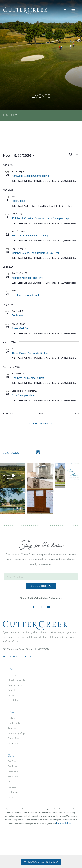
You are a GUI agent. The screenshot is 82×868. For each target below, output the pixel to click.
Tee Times (13, 763)
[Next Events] (76, 415)
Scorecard (13, 778)
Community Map (16, 735)
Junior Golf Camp (22, 330)
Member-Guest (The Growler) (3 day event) (36, 255)
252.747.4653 (10, 658)
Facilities (12, 788)
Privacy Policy (63, 825)
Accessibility (20, 850)
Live (11, 671)
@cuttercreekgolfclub (11, 455)
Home (6, 117)
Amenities (13, 691)
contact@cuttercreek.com (35, 658)
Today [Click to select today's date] (41, 415)
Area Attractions (16, 686)
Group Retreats (15, 740)
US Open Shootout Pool (25, 297)
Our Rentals (14, 725)
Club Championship (23, 397)
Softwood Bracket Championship (30, 237)
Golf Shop (13, 793)
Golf (11, 757)
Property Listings (16, 676)
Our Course (14, 773)
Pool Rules (13, 702)
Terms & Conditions (57, 850)
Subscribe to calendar (39, 425)
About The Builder (17, 681)
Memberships (14, 783)
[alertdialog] (41, 861)
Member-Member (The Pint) (27, 279)
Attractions (13, 745)
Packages (12, 720)
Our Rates (13, 768)
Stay (11, 714)
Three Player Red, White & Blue (30, 355)
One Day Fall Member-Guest (28, 380)
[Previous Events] (8, 415)
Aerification (18, 317)
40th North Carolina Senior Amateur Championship (40, 220)
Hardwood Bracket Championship (31, 177)
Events (11, 697)
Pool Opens (18, 202)
